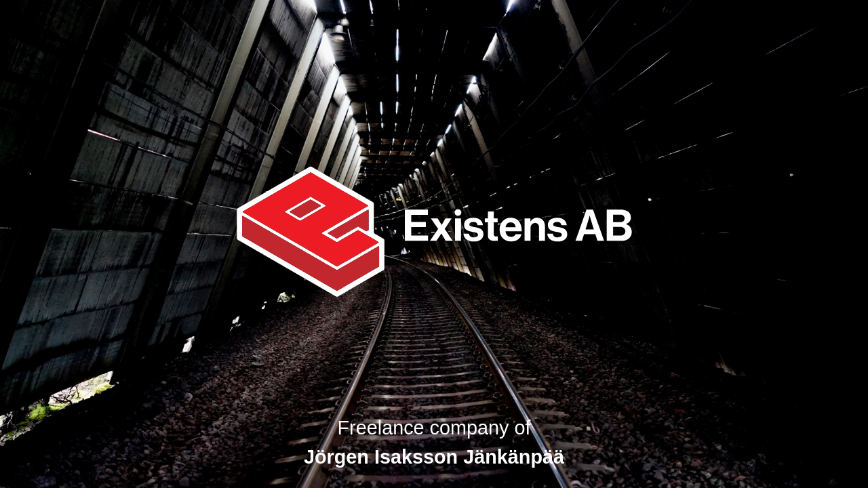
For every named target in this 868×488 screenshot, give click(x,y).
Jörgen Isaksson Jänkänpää (434, 457)
